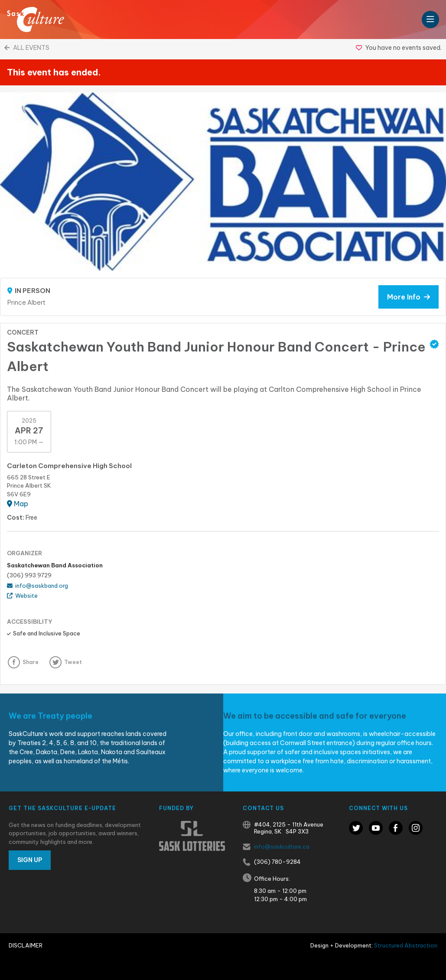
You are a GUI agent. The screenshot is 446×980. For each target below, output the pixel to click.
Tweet (73, 662)
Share (31, 662)
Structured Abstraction (406, 945)
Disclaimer (26, 945)
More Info (409, 297)
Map (18, 504)
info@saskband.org (37, 586)
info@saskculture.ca (282, 847)
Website (22, 596)
